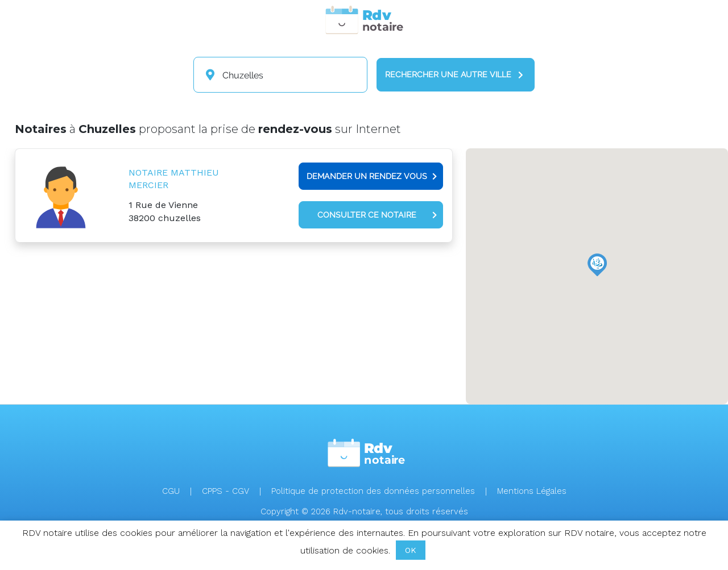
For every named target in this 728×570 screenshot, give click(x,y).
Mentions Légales (532, 491)
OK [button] (411, 550)
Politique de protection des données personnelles (373, 491)
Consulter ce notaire (377, 215)
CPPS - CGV (226, 491)
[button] (597, 265)
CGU (171, 491)
